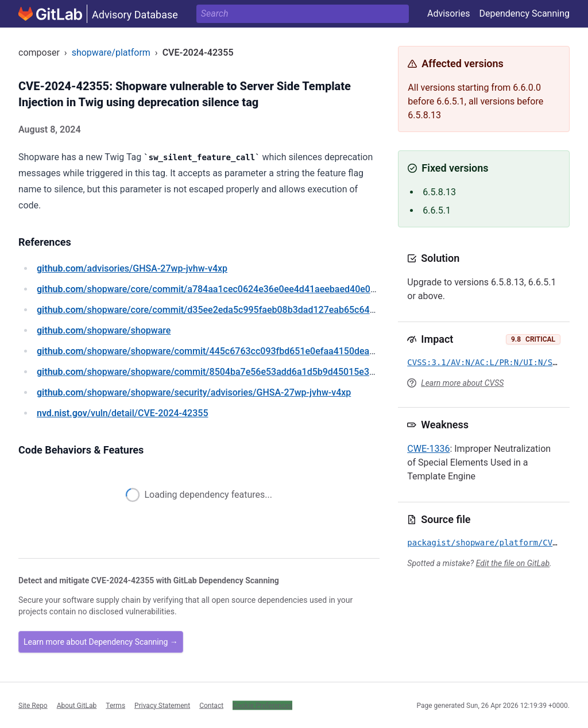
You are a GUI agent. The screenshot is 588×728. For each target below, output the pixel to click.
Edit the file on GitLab (513, 563)
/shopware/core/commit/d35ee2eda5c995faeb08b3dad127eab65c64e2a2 (213, 310)
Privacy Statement (162, 705)
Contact (211, 705)
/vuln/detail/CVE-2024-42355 (122, 413)
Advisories (449, 13)
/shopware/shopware (104, 330)
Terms (115, 705)
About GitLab (77, 705)
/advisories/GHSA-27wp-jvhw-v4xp (132, 268)
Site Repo (33, 705)
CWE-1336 (428, 449)
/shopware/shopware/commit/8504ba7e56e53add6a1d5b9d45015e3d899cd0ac (226, 372)
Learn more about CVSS (462, 383)
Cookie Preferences (262, 705)
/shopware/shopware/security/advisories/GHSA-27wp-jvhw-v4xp (194, 392)
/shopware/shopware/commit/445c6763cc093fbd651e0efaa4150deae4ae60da (223, 351)
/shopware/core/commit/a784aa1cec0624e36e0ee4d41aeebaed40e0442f (213, 289)
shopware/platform (111, 53)
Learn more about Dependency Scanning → (101, 642)
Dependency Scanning (524, 13)
